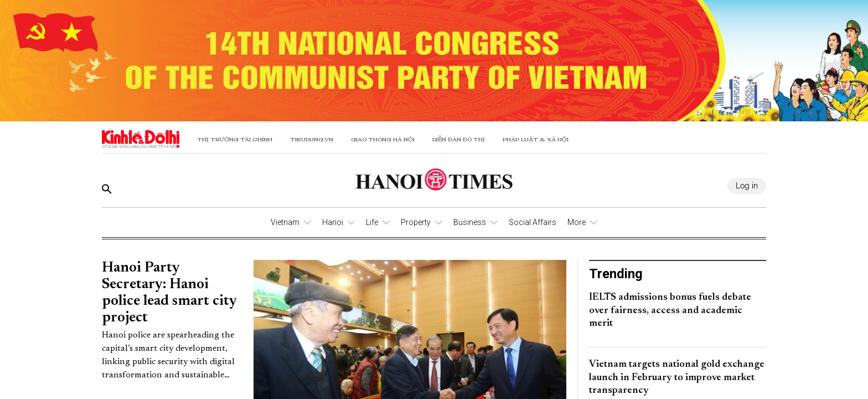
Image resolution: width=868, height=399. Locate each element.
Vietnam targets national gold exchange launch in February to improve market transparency (677, 378)
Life (372, 222)
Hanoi (333, 222)
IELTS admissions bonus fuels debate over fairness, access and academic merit (670, 311)
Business (470, 222)
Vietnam (285, 222)
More (577, 222)
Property (416, 222)
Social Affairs (533, 222)
